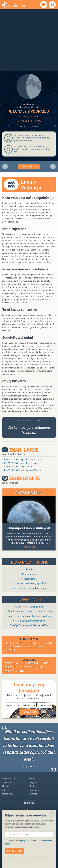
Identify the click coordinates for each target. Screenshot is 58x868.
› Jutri (19, 643)
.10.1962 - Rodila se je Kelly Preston (20, 463)
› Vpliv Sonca (12, 667)
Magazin (33, 782)
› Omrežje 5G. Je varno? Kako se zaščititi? (29, 625)
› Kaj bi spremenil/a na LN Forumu (29, 588)
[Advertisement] (29, 40)
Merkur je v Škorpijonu (29, 121)
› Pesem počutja (29, 574)
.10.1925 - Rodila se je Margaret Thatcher (22, 470)
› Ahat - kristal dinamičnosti (29, 607)
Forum (32, 778)
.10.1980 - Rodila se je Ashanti (17, 467)
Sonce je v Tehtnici (29, 116)
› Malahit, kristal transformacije (29, 621)
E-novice (33, 794)
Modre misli (8, 794)
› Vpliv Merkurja (33, 667)
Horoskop (7, 786)
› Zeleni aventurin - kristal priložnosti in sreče (29, 611)
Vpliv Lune (7, 782)
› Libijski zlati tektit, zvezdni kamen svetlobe (29, 616)
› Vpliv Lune (11, 663)
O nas (29, 810)
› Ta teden (32, 643)
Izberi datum (29, 167)
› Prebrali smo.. (29, 579)
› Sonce (39, 647)
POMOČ (31, 803)
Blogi (31, 786)
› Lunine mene (13, 647)
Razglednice (35, 790)
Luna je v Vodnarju (29, 111)
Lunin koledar (9, 778)
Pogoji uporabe (29, 817)
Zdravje (6, 790)
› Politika (29, 569)
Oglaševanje (29, 814)
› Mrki (28, 647)
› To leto (46, 643)
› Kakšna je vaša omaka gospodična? (29, 583)
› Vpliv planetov (14, 671)
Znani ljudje (24, 450)
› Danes (8, 643)
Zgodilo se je (24, 478)
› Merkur (10, 650)
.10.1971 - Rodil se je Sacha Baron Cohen (22, 459)
